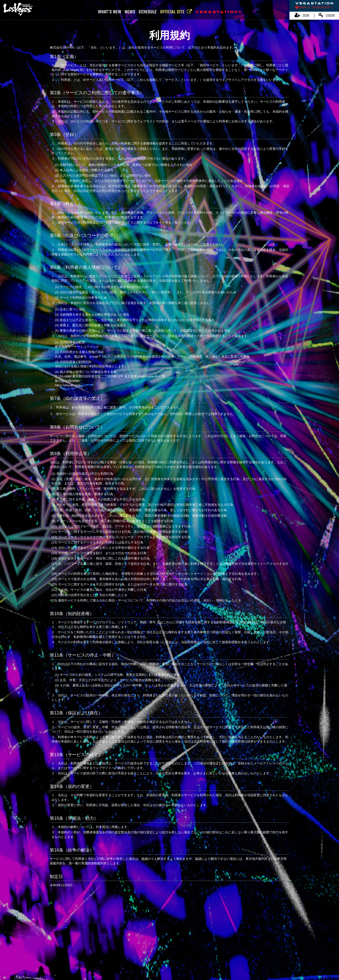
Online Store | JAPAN (147, 938)
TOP (170, 911)
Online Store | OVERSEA (186, 938)
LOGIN (327, 15)
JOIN (302, 15)
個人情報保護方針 (201, 952)
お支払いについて (93, 952)
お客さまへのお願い (231, 952)
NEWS (130, 12)
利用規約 (147, 952)
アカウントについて (123, 952)
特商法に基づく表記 (171, 952)
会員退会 (178, 959)
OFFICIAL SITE (176, 12)
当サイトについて (65, 952)
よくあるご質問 (276, 952)
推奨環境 (255, 952)
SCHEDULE (148, 12)
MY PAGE (161, 959)
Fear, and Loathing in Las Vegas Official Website (167, 929)
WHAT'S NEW (110, 12)
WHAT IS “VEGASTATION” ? (314, 7)
